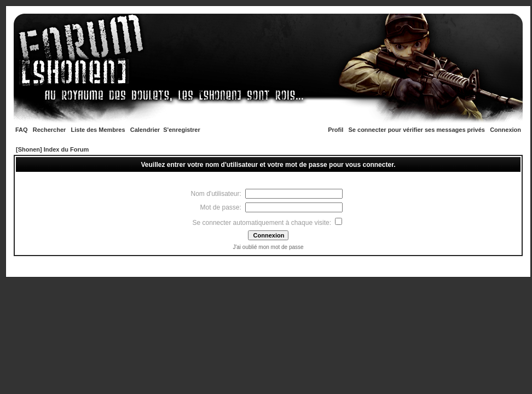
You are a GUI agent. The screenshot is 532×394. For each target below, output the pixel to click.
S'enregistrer (181, 130)
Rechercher (50, 130)
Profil (336, 130)
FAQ (22, 130)
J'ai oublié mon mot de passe (268, 247)
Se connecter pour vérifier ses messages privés (417, 130)
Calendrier (145, 130)
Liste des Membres (98, 130)
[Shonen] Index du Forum (52, 149)
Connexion (505, 130)
